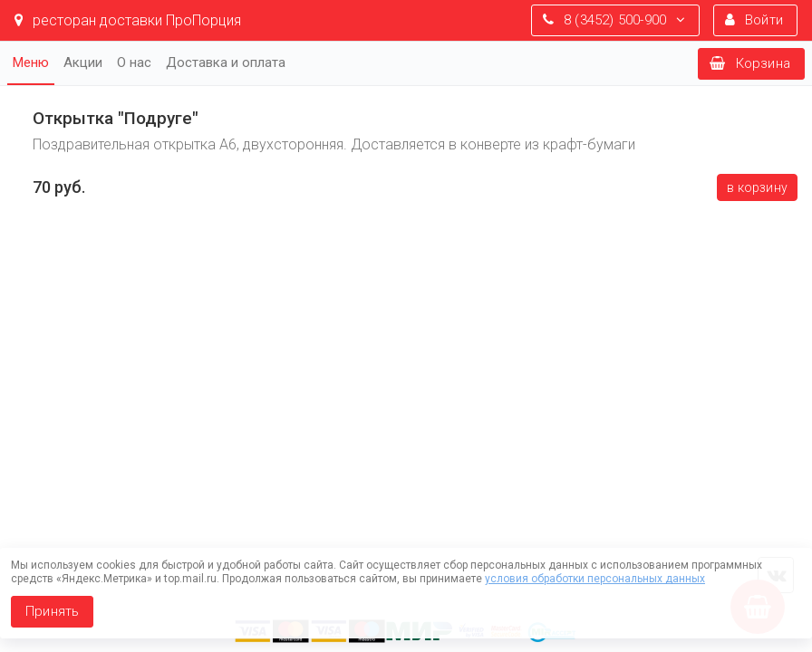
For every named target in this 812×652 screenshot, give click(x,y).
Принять (52, 611)
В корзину (757, 187)
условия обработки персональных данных (595, 579)
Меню (31, 62)
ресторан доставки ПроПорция (128, 20)
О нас (134, 62)
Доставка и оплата (226, 62)
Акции (83, 62)
